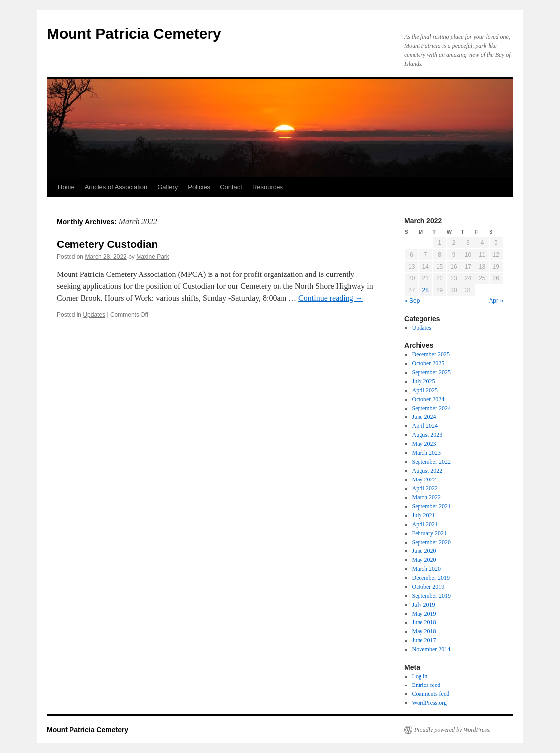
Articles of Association (116, 187)
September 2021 (431, 506)
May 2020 (424, 560)
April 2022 (425, 488)
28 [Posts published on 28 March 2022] (425, 290)
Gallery (168, 187)
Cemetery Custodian (107, 244)
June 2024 (424, 417)
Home (66, 187)
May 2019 (424, 614)
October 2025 (428, 363)
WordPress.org (429, 703)
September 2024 (431, 408)
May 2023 (424, 444)
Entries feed (426, 685)
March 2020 (426, 569)
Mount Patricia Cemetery (134, 34)
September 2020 (431, 542)
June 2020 (424, 551)
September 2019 (431, 596)
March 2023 (426, 453)
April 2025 (425, 390)
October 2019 (428, 587)
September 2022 (431, 462)
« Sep (412, 301)
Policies (199, 187)
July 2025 (424, 381)
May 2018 (424, 631)
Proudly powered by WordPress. (452, 730)
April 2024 (425, 426)
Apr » (496, 301)
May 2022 (424, 479)
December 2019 (431, 578)
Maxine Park (153, 257)
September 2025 (431, 372)
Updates (94, 315)
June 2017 (424, 640)
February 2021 (429, 533)
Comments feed (431, 694)
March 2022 (426, 497)
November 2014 (431, 649)
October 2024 (428, 399)
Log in (420, 676)
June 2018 (424, 622)
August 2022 (427, 471)
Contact (231, 187)
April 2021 (425, 524)
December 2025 (431, 354)
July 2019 (424, 605)
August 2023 (427, 435)
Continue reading (331, 298)
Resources (268, 187)
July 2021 (424, 515)
